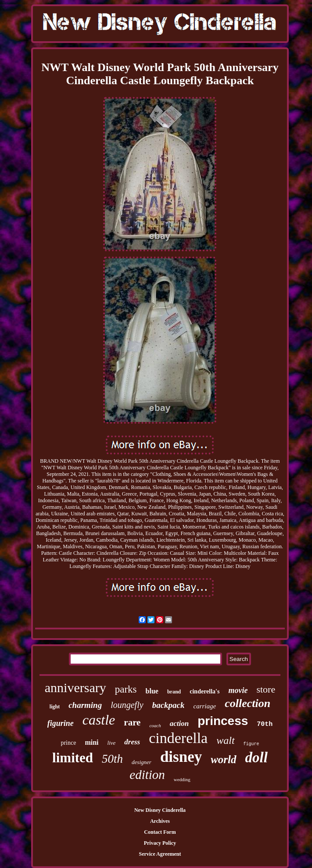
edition (147, 775)
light (55, 707)
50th (112, 759)
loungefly (127, 705)
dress (132, 742)
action (179, 723)
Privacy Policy (160, 843)
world (223, 759)
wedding (182, 779)
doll (256, 757)
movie (238, 690)
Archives (160, 821)
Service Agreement (160, 854)
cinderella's (204, 691)
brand (174, 692)
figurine (61, 723)
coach (155, 725)
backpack (169, 705)
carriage (205, 706)
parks (126, 689)
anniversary (75, 688)
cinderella (178, 738)
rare (132, 722)
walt (225, 740)
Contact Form (160, 832)
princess (223, 721)
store (266, 689)
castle (99, 720)
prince (68, 743)
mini (91, 742)
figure (251, 744)
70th (265, 724)
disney (181, 757)
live (112, 743)
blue (152, 691)
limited (73, 758)
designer (142, 762)
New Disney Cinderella (160, 810)
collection (247, 703)
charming (85, 705)
